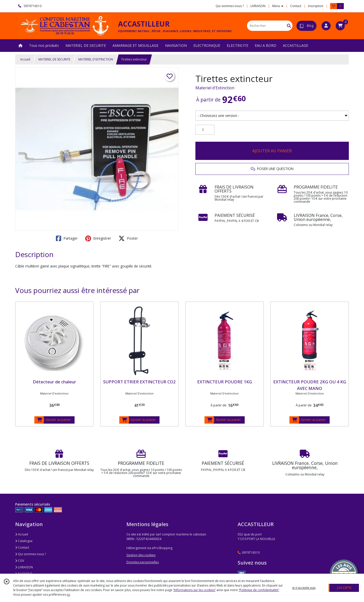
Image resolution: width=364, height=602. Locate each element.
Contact (296, 6)
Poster (128, 238)
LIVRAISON (24, 567)
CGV (20, 561)
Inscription (316, 6)
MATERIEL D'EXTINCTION (96, 59)
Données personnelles (143, 562)
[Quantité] (205, 130)
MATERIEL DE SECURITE (54, 59)
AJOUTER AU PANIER (272, 151)
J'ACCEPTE (344, 588)
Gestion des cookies (141, 555)
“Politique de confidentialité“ (259, 590)
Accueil (25, 59)
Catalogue (24, 541)
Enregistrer (98, 238)
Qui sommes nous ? (31, 554)
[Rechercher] (289, 26)
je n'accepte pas (304, 588)
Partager (67, 238)
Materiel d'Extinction (215, 88)
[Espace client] (326, 26)
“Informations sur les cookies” (194, 590)
